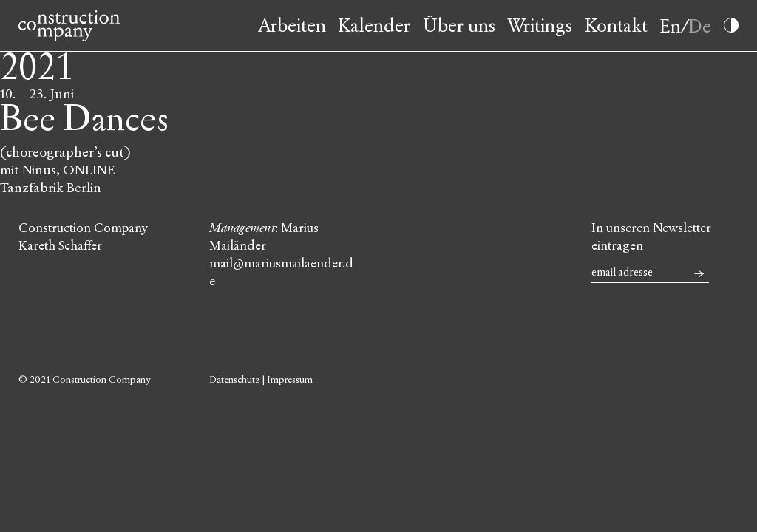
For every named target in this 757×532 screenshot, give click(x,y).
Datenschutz (235, 380)
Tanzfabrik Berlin (51, 188)
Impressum (290, 380)
